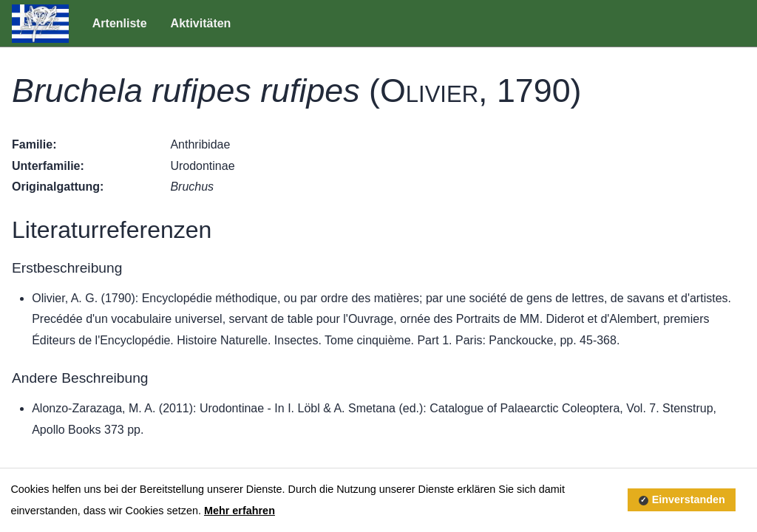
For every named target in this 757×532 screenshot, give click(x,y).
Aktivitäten (201, 23)
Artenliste (120, 23)
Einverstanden (689, 499)
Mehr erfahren (240, 511)
